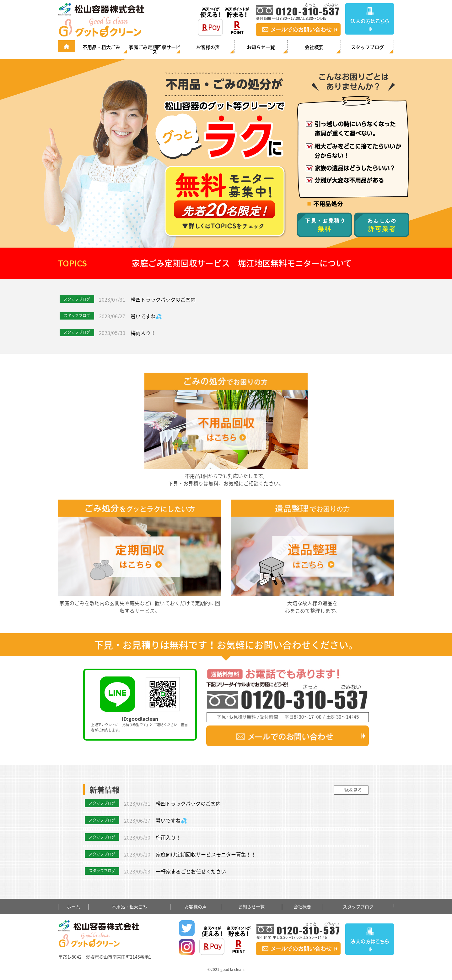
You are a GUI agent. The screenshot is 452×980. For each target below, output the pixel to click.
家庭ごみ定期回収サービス (155, 49)
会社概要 (314, 47)
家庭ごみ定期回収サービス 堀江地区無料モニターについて (242, 263)
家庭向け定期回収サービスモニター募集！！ (206, 854)
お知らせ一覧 (261, 47)
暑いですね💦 (146, 316)
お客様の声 (208, 47)
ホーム (73, 906)
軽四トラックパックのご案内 (163, 299)
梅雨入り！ (143, 333)
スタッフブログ (367, 47)
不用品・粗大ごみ (101, 47)
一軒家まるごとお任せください (191, 871)
